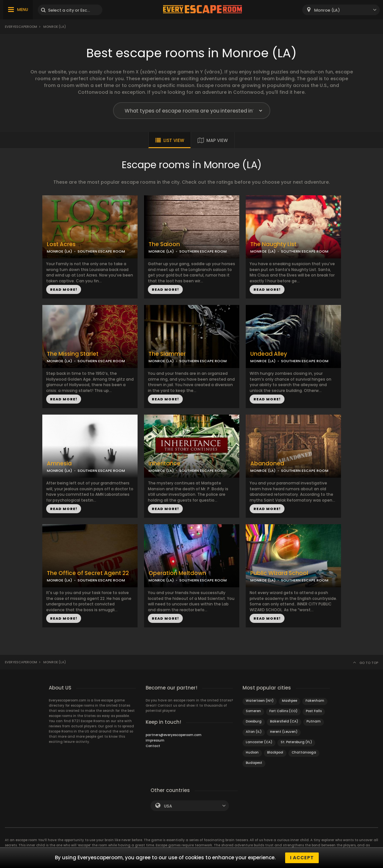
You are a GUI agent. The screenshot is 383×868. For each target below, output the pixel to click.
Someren (253, 711)
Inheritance (165, 464)
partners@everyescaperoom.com (174, 735)
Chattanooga (304, 752)
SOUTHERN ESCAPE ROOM (101, 251)
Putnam (314, 721)
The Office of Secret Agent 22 (88, 573)
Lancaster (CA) (259, 742)
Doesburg (254, 721)
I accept (302, 858)
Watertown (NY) (260, 701)
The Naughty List (273, 244)
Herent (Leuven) (284, 732)
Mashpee (290, 701)
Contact (153, 746)
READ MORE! (64, 289)
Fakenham (315, 701)
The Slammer (167, 354)
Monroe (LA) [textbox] (327, 10)
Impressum (155, 740)
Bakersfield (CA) (284, 721)
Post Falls (314, 711)
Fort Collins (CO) (283, 711)
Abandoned (267, 464)
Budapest (254, 763)
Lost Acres (61, 244)
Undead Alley (269, 354)
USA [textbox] (168, 806)
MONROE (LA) (59, 251)
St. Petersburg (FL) (296, 742)
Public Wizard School (279, 573)
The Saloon (164, 244)
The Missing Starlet (73, 354)
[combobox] (341, 10)
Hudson (252, 752)
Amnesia (59, 464)
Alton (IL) (254, 732)
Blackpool (275, 752)
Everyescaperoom (21, 27)
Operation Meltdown (177, 573)
